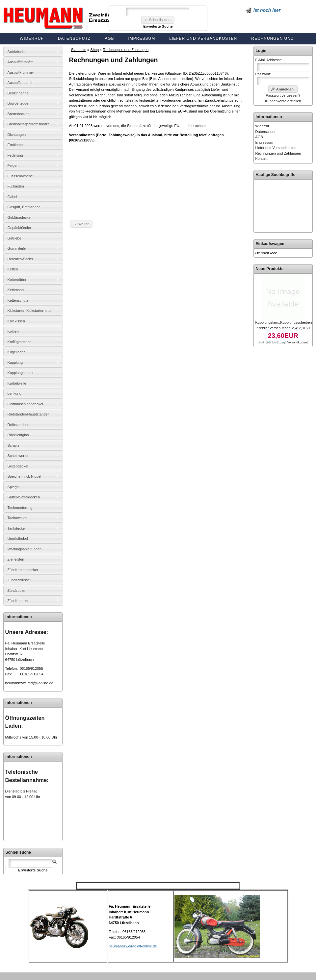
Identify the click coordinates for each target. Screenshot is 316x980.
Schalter (14, 445)
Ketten (13, 269)
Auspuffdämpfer (20, 62)
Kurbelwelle (17, 383)
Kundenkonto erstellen (283, 101)
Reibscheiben (19, 425)
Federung (15, 155)
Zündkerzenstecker (23, 570)
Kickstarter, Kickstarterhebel (30, 311)
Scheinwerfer (18, 456)
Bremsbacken (19, 114)
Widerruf (32, 38)
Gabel (12, 197)
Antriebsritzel (18, 52)
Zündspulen (17, 591)
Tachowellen (18, 518)
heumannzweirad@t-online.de (29, 683)
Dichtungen (17, 135)
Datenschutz (74, 38)
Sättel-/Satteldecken (24, 497)
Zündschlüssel (19, 580)
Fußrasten (16, 186)
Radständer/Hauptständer (28, 414)
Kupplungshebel (21, 373)
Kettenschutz (18, 300)
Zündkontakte (19, 601)
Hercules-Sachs (20, 259)
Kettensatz (16, 290)
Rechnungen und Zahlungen (126, 50)
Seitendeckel (18, 466)
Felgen (13, 165)
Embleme (15, 145)
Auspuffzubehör (20, 83)
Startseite (79, 50)
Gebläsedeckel (20, 217)
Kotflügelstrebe (20, 342)
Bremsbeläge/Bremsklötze (29, 124)
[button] (158, 20)
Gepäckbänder (19, 228)
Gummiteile (17, 248)
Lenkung (14, 393)
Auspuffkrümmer (21, 72)
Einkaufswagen (270, 244)
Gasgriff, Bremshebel (25, 207)
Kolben (13, 331)
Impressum (142, 38)
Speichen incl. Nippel (25, 476)
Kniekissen (16, 321)
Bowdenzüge (18, 103)
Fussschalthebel (21, 176)
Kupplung (15, 363)
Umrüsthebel (18, 539)
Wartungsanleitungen (25, 549)
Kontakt (262, 159)
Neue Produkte (270, 269)
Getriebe (14, 238)
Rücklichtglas (18, 435)
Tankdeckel (17, 528)
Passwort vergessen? (283, 95)
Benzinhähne (18, 93)
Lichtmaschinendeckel (25, 404)
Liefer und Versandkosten (203, 38)
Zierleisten (16, 559)
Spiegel (14, 487)
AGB (109, 38)
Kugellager (16, 352)
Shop (94, 50)
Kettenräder (17, 280)
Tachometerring (20, 508)
